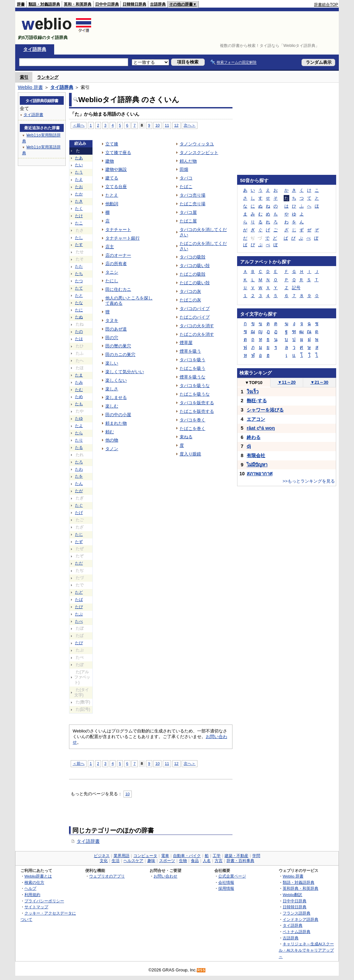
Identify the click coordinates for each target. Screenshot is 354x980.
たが (79, 491)
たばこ (186, 187)
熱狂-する (257, 401)
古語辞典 (158, 4)
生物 (183, 861)
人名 (207, 861)
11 (167, 125)
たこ (79, 223)
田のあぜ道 (116, 329)
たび (79, 607)
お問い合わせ (165, 876)
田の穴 (112, 338)
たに (79, 310)
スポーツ (167, 861)
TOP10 (254, 383)
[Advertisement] (218, 28)
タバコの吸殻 (193, 257)
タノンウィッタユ (197, 144)
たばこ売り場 (193, 204)
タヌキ (112, 320)
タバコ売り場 (193, 195)
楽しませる (116, 397)
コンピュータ (145, 856)
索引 (24, 77)
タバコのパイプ (195, 309)
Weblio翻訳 (292, 895)
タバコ (186, 178)
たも (79, 404)
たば (79, 600)
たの (79, 332)
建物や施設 (116, 169)
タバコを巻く (193, 420)
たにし (112, 281)
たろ (79, 462)
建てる (112, 178)
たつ (79, 281)
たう (79, 172)
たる (79, 448)
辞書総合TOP (326, 5)
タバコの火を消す (197, 326)
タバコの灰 (190, 291)
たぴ (79, 643)
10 (157, 125)
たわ (79, 469)
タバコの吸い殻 (195, 266)
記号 (296, 288)
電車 (165, 856)
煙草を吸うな (193, 377)
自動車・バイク (187, 856)
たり (79, 440)
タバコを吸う (193, 360)
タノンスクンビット (199, 153)
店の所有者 (116, 264)
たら (79, 433)
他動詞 (112, 204)
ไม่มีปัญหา (257, 465)
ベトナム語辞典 (297, 932)
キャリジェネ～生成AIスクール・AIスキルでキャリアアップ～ (306, 950)
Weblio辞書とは (38, 876)
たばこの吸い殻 (195, 283)
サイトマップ (36, 907)
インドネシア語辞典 (301, 919)
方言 (219, 861)
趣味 (151, 861)
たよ (79, 426)
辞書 (21, 4)
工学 (217, 856)
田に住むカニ (118, 289)
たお (79, 187)
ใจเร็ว (253, 392)
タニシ (112, 272)
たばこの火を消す (197, 334)
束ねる (186, 437)
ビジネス (102, 856)
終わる (254, 437)
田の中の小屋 (118, 415)
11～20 (287, 382)
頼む (110, 432)
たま (79, 375)
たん (79, 484)
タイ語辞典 (35, 49)
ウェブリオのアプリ (107, 876)
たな (79, 303)
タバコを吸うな (195, 386)
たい (79, 165)
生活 (116, 861)
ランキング (48, 77)
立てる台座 (116, 187)
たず (79, 542)
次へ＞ (190, 125)
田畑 (184, 169)
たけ (79, 216)
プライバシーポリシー (44, 901)
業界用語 (122, 856)
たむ (79, 390)
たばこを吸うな (195, 394)
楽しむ (112, 406)
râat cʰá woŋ (261, 428)
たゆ (79, 418)
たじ (79, 534)
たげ (79, 513)
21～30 (319, 382)
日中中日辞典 (107, 4)
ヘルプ (30, 888)
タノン (112, 449)
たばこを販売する (197, 411)
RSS (201, 970)
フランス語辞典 (297, 913)
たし (79, 238)
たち (79, 274)
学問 (256, 856)
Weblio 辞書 (30, 87)
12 (177, 125)
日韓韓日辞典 (134, 4)
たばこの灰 (190, 300)
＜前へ (79, 125)
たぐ (79, 505)
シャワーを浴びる (265, 410)
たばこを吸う (193, 368)
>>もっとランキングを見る (309, 481)
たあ (79, 158)
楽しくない (116, 380)
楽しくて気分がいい (125, 372)
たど (79, 592)
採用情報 (226, 888)
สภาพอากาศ (260, 474)
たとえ (112, 195)
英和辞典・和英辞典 (301, 888)
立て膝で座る (118, 153)
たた (79, 266)
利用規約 (32, 895)
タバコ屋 (188, 212)
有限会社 (256, 455)
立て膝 (112, 144)
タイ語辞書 (88, 841)
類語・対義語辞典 (44, 4)
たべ (79, 621)
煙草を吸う (190, 351)
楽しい (112, 363)
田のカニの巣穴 (120, 354)
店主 (110, 247)
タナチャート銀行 (123, 238)
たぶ (79, 614)
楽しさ (112, 389)
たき (79, 201)
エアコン (256, 419)
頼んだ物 (188, 161)
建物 (110, 161)
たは (79, 339)
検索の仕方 (34, 882)
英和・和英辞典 (78, 4)
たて (79, 288)
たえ (79, 179)
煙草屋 (186, 343)
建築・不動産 (236, 856)
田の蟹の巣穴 (118, 346)
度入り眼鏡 (190, 454)
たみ (79, 382)
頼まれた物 (116, 423)
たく (79, 209)
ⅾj (249, 446)
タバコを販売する (197, 403)
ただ (79, 563)
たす (79, 245)
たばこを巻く (193, 429)
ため (79, 397)
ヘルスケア (133, 861)
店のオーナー (118, 255)
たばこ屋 (188, 221)
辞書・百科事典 (240, 861)
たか (79, 194)
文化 (104, 861)
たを (79, 476)
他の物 (112, 440)
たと (79, 295)
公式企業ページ (232, 876)
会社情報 (226, 882)
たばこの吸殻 (193, 274)
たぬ (79, 317)
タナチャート (118, 230)
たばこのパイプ (195, 317)
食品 (195, 861)
